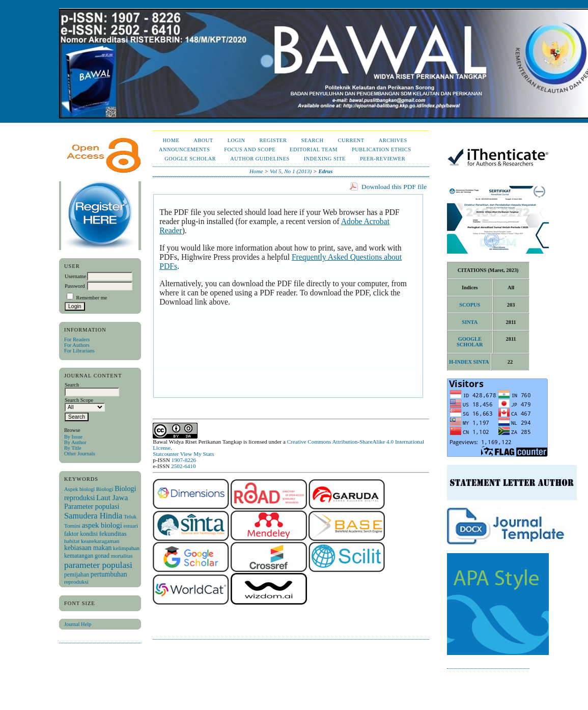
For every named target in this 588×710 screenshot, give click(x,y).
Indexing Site (325, 159)
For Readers (77, 339)
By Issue (73, 437)
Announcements (184, 149)
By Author (75, 442)
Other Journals (80, 454)
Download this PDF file (394, 187)
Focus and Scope (250, 149)
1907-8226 (184, 460)
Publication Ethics (381, 149)
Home (171, 140)
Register (273, 140)
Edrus (325, 171)
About (203, 140)
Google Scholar (190, 159)
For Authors (77, 345)
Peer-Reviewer (383, 159)
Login (236, 140)
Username (75, 276)
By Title (73, 448)
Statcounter (166, 454)
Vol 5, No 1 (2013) (291, 171)
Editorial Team (314, 149)
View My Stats (197, 454)
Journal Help (78, 624)
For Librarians (79, 351)
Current (351, 140)
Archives (393, 140)
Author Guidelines (260, 159)
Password (75, 286)
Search (312, 140)
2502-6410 (183, 466)
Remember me (92, 298)
